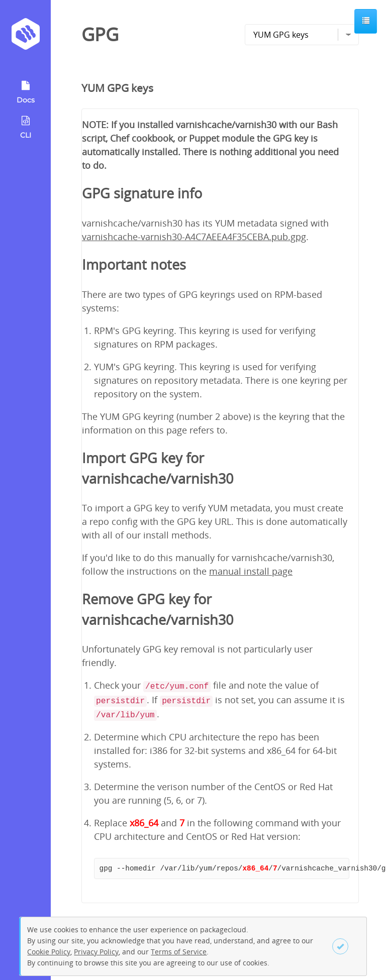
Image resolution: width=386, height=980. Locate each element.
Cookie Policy (49, 952)
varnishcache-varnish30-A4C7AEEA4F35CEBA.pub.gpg (194, 237)
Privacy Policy (96, 952)
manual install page (251, 571)
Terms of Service (179, 952)
